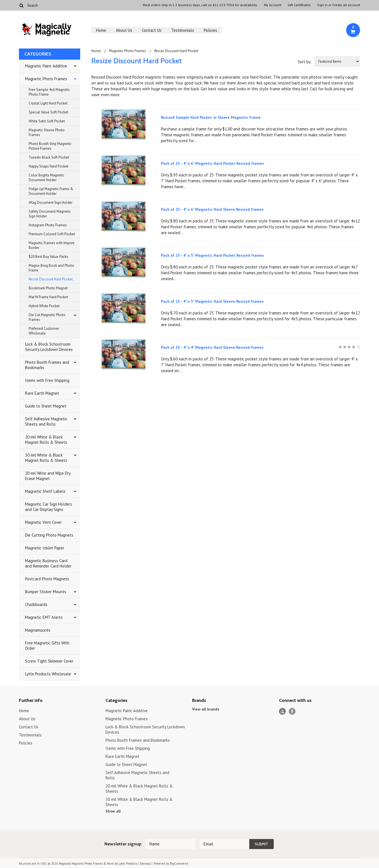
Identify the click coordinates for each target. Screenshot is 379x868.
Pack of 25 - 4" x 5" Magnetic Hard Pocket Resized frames (212, 255)
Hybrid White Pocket (44, 306)
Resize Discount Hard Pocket (51, 279)
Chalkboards (36, 604)
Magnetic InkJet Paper (45, 548)
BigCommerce (179, 864)
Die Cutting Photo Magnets (49, 535)
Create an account (346, 5)
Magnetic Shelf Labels (45, 491)
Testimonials (183, 30)
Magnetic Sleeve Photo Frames (47, 132)
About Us (124, 30)
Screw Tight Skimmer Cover (49, 661)
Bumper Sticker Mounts (46, 592)
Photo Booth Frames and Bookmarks (47, 365)
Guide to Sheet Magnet (46, 406)
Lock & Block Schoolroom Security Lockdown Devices (49, 347)
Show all (113, 811)
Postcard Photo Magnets (47, 579)
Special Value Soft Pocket (48, 112)
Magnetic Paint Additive (46, 66)
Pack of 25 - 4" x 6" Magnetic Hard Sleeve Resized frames (212, 209)
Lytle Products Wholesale (48, 674)
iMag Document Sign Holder (51, 203)
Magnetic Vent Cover (43, 522)
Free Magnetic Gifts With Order (47, 646)
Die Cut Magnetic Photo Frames (47, 317)
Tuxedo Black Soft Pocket (49, 157)
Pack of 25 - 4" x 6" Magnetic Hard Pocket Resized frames (212, 163)
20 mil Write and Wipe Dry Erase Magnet (48, 476)
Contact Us (152, 30)
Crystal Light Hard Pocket (48, 103)
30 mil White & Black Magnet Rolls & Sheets (46, 458)
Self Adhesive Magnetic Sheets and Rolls (46, 421)
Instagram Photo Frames (48, 225)
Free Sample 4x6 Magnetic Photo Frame (49, 92)
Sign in (322, 5)
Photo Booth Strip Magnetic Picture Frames (50, 146)
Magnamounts (38, 630)
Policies (211, 30)
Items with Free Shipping (47, 380)
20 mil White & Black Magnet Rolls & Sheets (46, 440)
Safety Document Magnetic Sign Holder (50, 214)
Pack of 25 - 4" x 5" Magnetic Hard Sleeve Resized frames (212, 301)
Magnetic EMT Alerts (44, 617)
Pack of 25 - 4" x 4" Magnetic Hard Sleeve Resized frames (212, 347)
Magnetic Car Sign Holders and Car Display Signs (49, 507)
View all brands (206, 709)
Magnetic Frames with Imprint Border (52, 245)
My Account (273, 5)
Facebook (292, 711)
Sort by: (305, 62)
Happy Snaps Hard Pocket (48, 166)
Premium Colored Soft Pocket (52, 234)
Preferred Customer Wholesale (44, 331)
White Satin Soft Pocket (47, 121)
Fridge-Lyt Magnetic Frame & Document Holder (51, 191)
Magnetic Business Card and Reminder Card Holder (48, 563)
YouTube (283, 711)
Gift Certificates (299, 5)
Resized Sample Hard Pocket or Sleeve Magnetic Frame (211, 117)
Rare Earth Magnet (42, 393)
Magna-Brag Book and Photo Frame (51, 268)
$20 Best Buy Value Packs (48, 257)
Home (101, 30)
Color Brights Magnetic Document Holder (47, 178)
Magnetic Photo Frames (46, 79)
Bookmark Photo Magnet (48, 288)
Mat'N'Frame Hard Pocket (48, 297)
